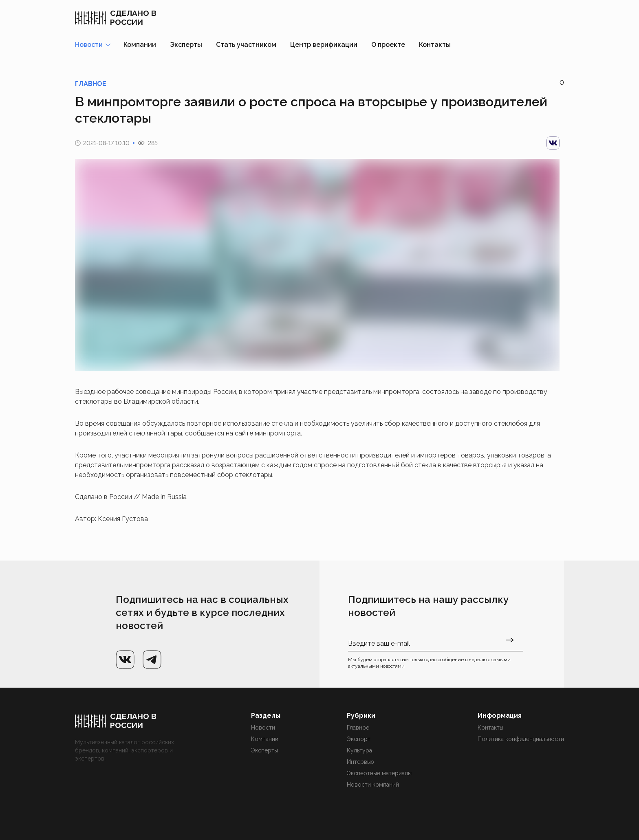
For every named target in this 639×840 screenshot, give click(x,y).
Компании (140, 45)
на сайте (239, 433)
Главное (358, 728)
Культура (359, 750)
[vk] (553, 143)
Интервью (360, 762)
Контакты (435, 45)
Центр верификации (324, 45)
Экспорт (359, 739)
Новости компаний (373, 785)
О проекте (388, 45)
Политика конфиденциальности (521, 739)
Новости (263, 728)
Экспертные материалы (379, 773)
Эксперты (186, 45)
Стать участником (246, 45)
